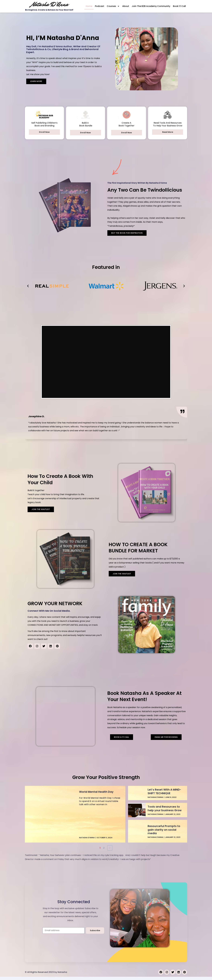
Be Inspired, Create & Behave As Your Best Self (49, 10)
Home (89, 6)
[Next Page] (110, 851)
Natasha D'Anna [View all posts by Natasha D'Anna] (87, 841)
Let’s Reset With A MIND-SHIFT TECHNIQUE (164, 795)
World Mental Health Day (96, 795)
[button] (28, 286)
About (126, 6)
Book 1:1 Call (179, 6)
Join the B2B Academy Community (151, 6)
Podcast (100, 6)
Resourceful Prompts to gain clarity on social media (164, 833)
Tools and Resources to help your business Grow (165, 811)
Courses (113, 6)
